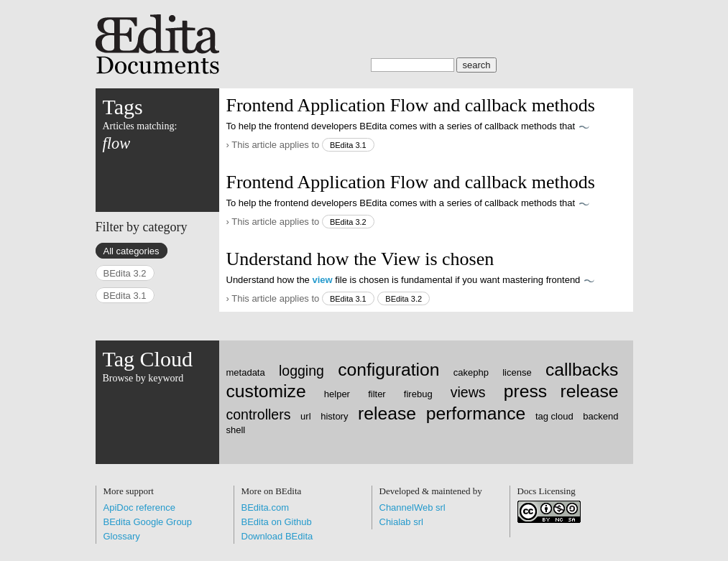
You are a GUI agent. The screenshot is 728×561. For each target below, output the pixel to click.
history (334, 416)
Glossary (122, 536)
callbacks (582, 370)
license (517, 372)
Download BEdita (277, 536)
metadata (246, 372)
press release (561, 391)
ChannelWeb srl (413, 507)
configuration (388, 370)
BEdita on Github (277, 522)
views (468, 392)
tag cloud (554, 416)
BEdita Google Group (148, 522)
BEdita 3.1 (348, 145)
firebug (418, 394)
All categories (132, 251)
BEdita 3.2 (348, 222)
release (387, 413)
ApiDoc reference (139, 507)
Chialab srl (401, 522)
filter (377, 394)
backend (600, 416)
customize (266, 391)
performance (476, 413)
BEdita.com (265, 507)
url (305, 416)
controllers (259, 414)
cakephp (471, 372)
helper (337, 394)
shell (236, 430)
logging (301, 371)
